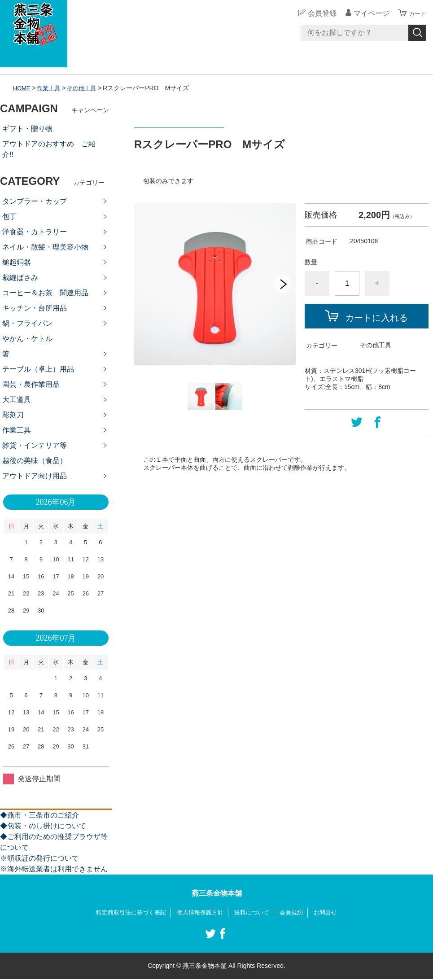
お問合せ (332, 913)
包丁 (9, 217)
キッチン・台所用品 (35, 308)
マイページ (367, 13)
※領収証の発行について (39, 858)
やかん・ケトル (27, 339)
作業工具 (51, 88)
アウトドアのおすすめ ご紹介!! (49, 149)
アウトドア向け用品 (35, 476)
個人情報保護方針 (200, 913)
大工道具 (17, 400)
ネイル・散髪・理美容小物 (45, 247)
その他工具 (86, 88)
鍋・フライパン (27, 323)
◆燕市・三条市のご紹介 (39, 815)
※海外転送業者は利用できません (54, 869)
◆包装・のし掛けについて (43, 826)
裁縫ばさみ (20, 278)
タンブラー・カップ (35, 201)
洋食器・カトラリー (35, 232)
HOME (22, 88)
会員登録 (318, 13)
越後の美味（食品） (35, 461)
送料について (254, 913)
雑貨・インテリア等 (35, 445)
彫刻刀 (13, 415)
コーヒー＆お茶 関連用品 (45, 293)
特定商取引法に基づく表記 (126, 913)
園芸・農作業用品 (31, 384)
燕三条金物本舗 (217, 893)
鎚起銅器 (17, 262)
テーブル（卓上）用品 (38, 369)
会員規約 (296, 913)
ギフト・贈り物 (27, 129)
